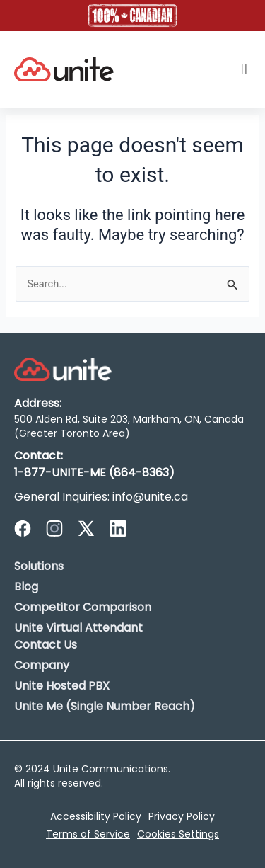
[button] (244, 70)
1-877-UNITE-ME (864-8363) (94, 473)
